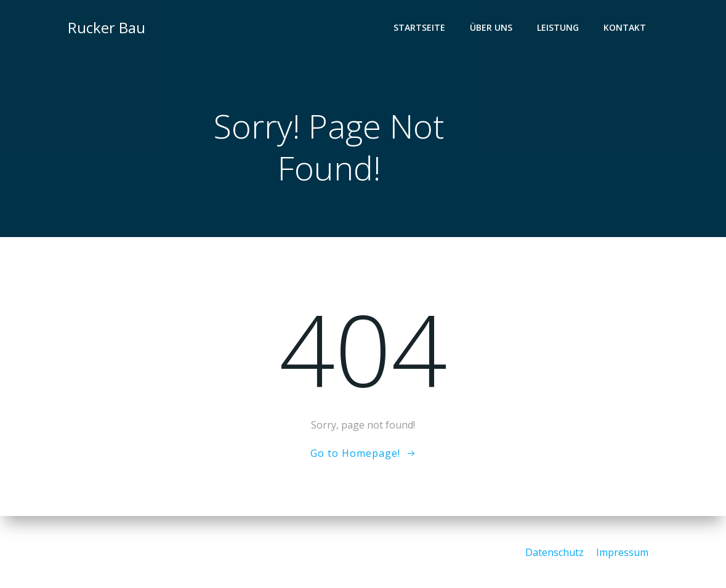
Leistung (559, 28)
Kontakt (625, 28)
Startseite (420, 28)
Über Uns (492, 28)
